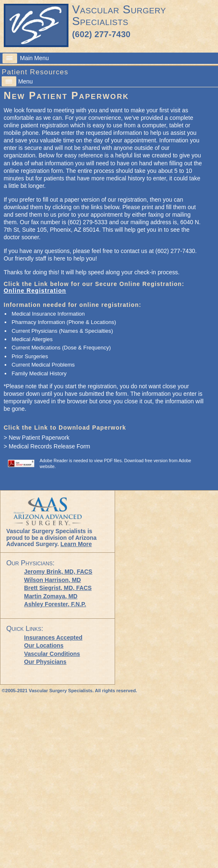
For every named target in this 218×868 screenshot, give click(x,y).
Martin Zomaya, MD (51, 596)
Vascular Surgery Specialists (119, 15)
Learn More (76, 544)
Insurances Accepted (53, 638)
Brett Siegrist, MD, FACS (58, 588)
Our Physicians (45, 662)
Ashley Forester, (55, 604)
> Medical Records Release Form (47, 446)
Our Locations (44, 645)
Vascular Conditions (52, 654)
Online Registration (35, 291)
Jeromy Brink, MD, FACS (58, 572)
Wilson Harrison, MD (53, 580)
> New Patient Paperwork (37, 438)
